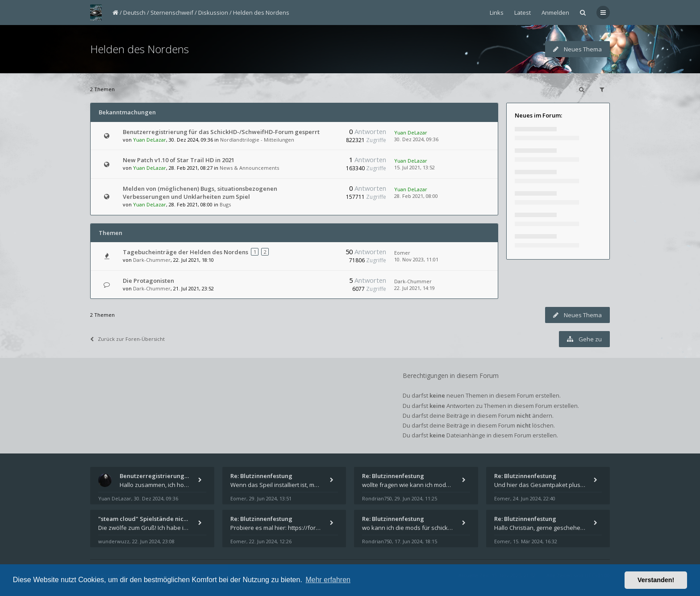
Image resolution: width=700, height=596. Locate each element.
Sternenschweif (172, 13)
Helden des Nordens (261, 13)
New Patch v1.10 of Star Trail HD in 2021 (179, 160)
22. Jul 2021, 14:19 (415, 288)
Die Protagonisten (148, 281)
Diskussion (213, 13)
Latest (523, 13)
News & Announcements (249, 168)
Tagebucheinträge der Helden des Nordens (185, 252)
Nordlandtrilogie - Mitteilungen (257, 140)
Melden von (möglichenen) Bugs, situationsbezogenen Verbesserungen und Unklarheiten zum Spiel (200, 193)
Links (497, 13)
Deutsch (134, 13)
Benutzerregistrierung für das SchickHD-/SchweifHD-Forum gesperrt (221, 132)
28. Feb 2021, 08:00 (416, 196)
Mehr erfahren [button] (328, 580)
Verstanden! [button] (656, 580)
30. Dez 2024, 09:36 (416, 139)
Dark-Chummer (152, 260)
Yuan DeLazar (150, 140)
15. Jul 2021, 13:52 (415, 167)
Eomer (402, 253)
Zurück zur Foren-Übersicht (127, 339)
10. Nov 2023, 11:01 (416, 259)
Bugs (225, 204)
